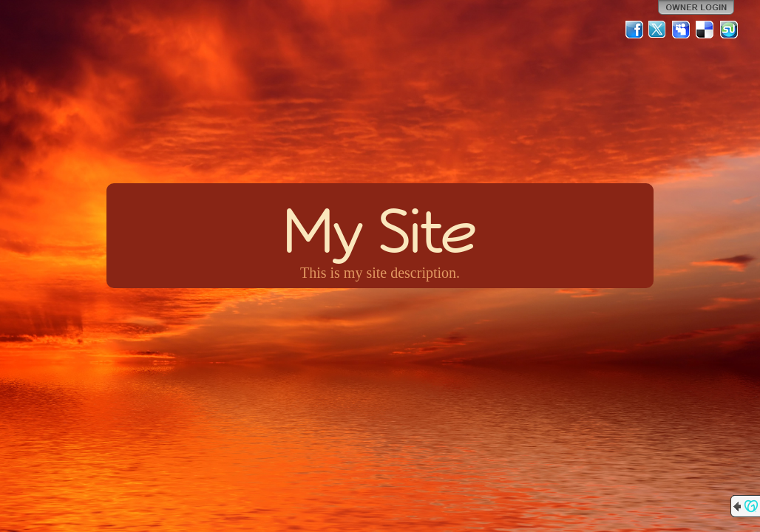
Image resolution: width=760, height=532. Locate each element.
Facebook (634, 30)
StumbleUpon (729, 30)
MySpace (682, 30)
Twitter (658, 30)
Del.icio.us (705, 30)
